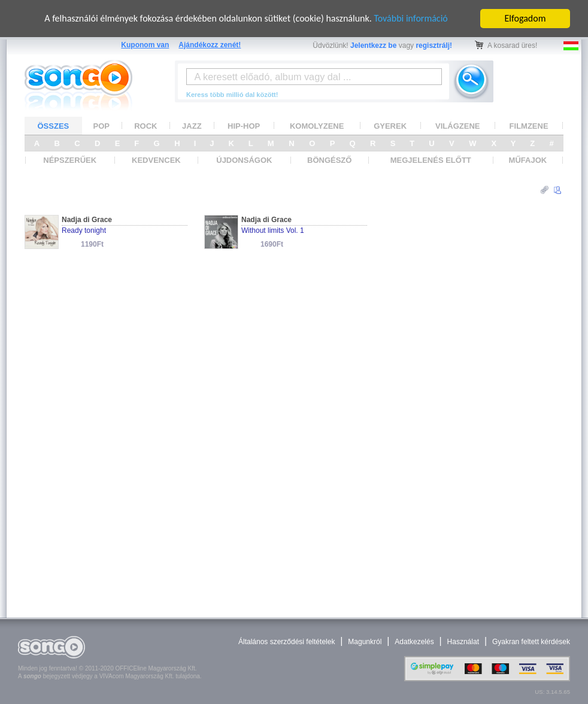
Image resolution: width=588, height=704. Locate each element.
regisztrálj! (434, 45)
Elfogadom (525, 18)
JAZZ (192, 126)
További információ (410, 18)
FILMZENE (529, 126)
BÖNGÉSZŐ (329, 160)
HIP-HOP (244, 126)
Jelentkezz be (373, 45)
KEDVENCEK (156, 160)
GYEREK (390, 126)
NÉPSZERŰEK (70, 160)
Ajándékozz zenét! (210, 45)
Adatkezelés (414, 642)
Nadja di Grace (87, 220)
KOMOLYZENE (317, 126)
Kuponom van (145, 45)
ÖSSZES (54, 126)
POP (101, 126)
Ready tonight (84, 230)
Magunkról (365, 642)
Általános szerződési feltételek (287, 642)
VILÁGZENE (457, 126)
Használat (463, 642)
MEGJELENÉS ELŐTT (431, 160)
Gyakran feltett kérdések (531, 642)
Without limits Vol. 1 (273, 230)
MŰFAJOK (528, 160)
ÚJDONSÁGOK (244, 160)
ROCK (146, 126)
